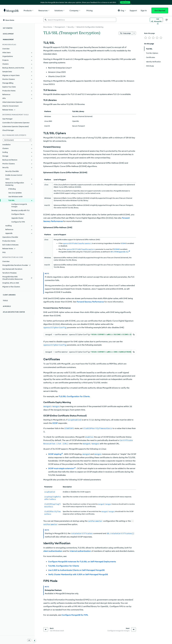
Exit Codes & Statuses (10, 245)
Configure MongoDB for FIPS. (75, 615)
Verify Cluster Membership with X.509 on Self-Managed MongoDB (78, 574)
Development (8, 34)
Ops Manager (7, 119)
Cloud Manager (8, 130)
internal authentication (80, 551)
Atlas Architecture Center (14, 312)
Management (8, 40)
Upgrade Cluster (17, 218)
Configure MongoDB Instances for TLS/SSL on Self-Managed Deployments (82, 561)
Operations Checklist (10, 237)
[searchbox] (80, 20)
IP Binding (12, 189)
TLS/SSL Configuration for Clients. (74, 396)
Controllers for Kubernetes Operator (16, 123)
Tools (5, 301)
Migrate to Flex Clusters (11, 287)
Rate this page (149, 33)
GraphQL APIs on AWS (11, 283)
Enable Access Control (14, 175)
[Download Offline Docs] (29, 640)
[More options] (134, 33)
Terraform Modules (9, 273)
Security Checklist (12, 171)
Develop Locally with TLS (20, 210)
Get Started (160, 10)
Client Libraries (9, 295)
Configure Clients (18, 214)
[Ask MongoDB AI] (156, 20)
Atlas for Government (10, 106)
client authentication (53, 551)
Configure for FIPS (18, 222)
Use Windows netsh (15, 197)
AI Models (7, 306)
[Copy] (134, 334)
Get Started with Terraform (12, 269)
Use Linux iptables (15, 193)
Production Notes (9, 241)
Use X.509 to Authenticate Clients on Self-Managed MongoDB (76, 570)
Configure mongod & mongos (19, 205)
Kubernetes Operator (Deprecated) (16, 126)
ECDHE (123, 243)
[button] (122, 10)
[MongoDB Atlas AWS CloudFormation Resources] (17, 278)
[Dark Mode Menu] (167, 20)
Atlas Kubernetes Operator (12, 102)
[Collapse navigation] (35, 640)
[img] (146, 38)
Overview (6, 49)
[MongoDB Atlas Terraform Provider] (17, 265)
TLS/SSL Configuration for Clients (64, 566)
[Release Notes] (17, 110)
